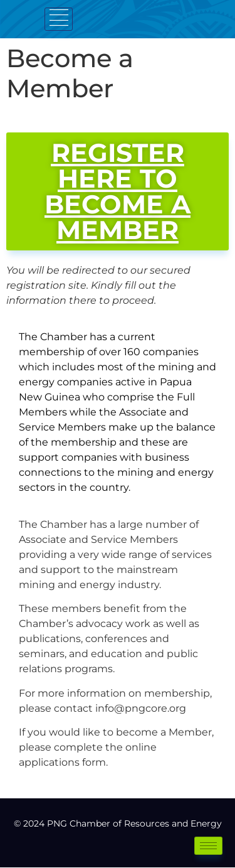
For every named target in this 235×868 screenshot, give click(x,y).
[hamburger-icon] (59, 19)
